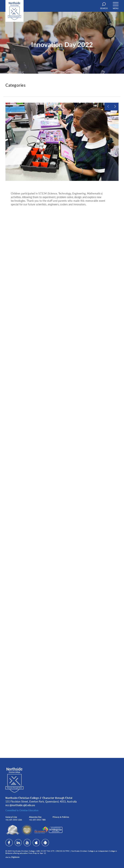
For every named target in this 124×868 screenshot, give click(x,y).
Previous (108, 107)
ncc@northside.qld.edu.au (20, 805)
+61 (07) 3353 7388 (37, 820)
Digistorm (15, 857)
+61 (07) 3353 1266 (14, 820)
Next (115, 107)
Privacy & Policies (61, 817)
